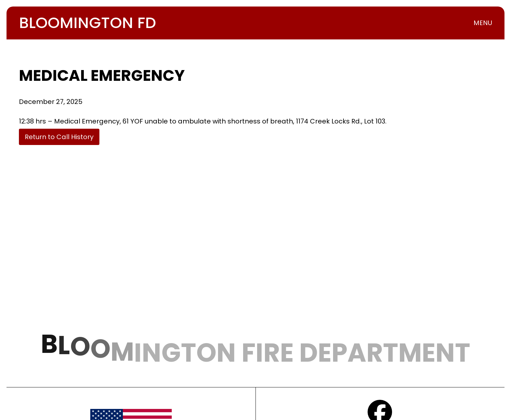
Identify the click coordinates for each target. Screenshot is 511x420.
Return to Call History (59, 137)
